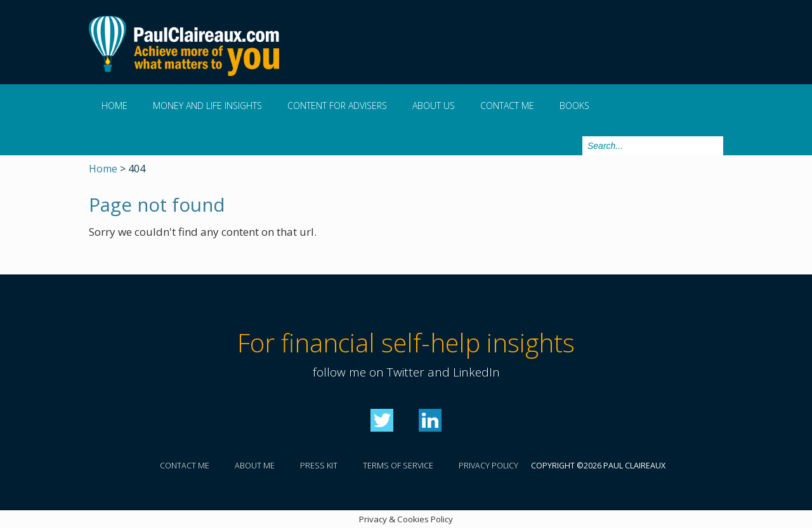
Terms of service (398, 466)
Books (574, 106)
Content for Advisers (337, 106)
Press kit (319, 466)
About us (434, 106)
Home (115, 106)
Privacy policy (488, 466)
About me (255, 466)
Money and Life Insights (207, 106)
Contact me (507, 106)
